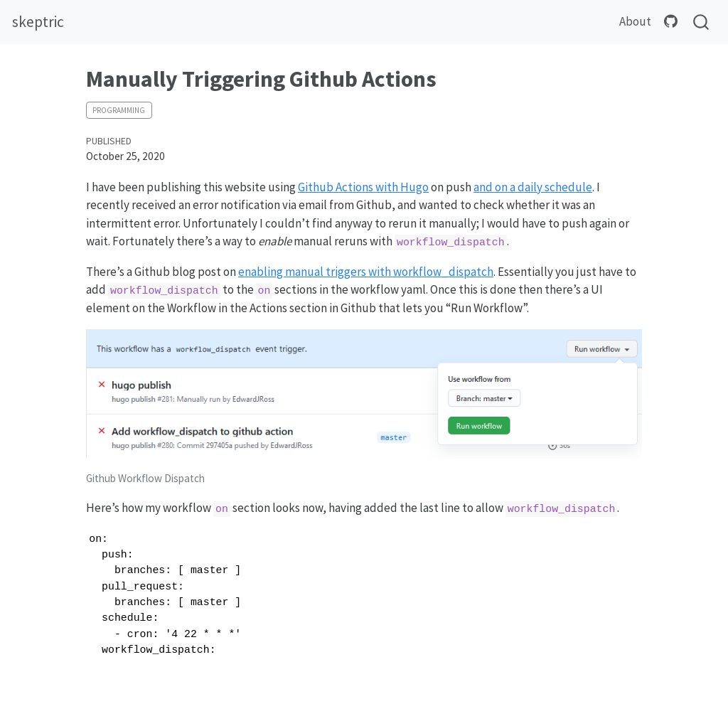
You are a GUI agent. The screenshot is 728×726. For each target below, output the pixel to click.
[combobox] (702, 22)
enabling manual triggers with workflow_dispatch (366, 272)
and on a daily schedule (533, 187)
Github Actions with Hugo (363, 187)
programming (119, 110)
